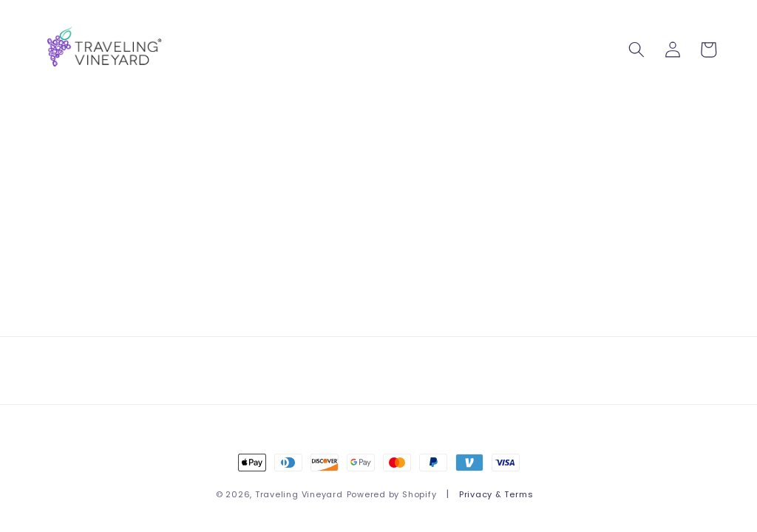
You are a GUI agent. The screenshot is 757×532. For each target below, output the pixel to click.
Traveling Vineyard (299, 494)
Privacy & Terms (496, 494)
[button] (637, 50)
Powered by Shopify (392, 494)
